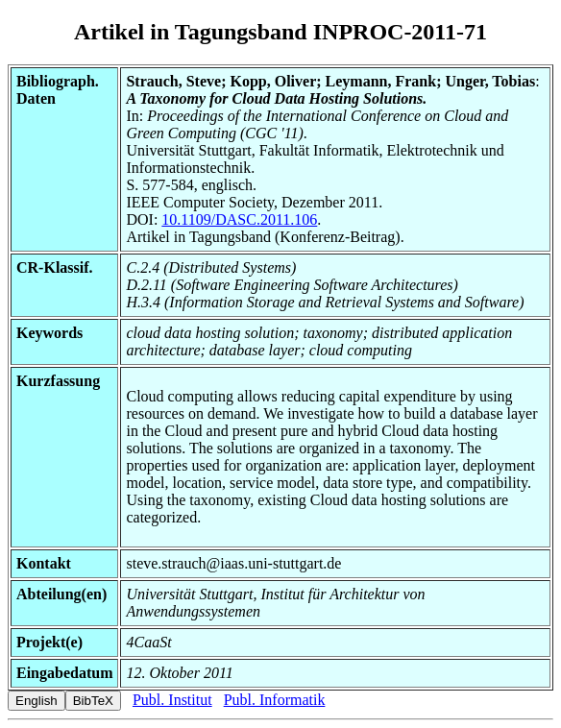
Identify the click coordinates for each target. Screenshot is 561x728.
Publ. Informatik (275, 700)
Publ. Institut (172, 700)
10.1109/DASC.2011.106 (239, 219)
